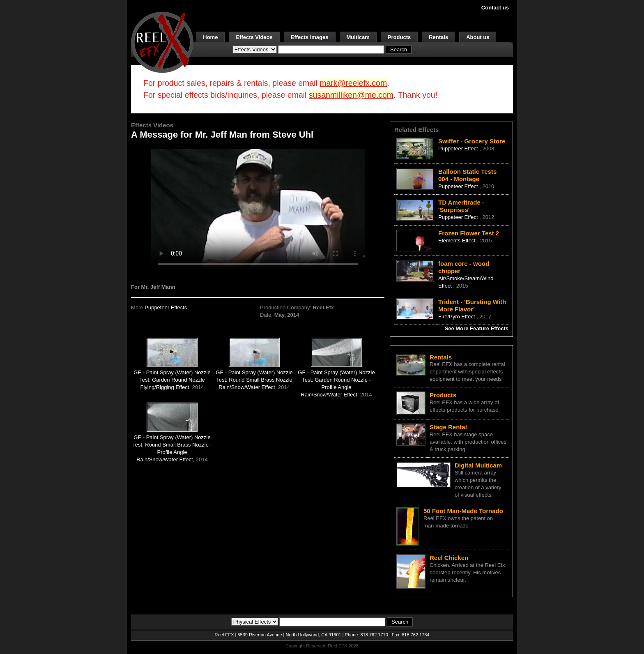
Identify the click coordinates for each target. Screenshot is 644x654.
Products (399, 37)
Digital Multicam (478, 465)
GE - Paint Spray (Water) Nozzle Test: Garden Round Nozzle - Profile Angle (336, 380)
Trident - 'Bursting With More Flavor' (472, 305)
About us (478, 37)
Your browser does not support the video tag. (258, 209)
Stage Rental (448, 427)
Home (210, 37)
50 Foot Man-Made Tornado (463, 511)
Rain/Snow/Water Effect (247, 387)
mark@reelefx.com (353, 83)
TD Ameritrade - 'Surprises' (461, 206)
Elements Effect (458, 241)
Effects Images (310, 37)
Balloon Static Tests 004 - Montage (467, 175)
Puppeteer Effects (166, 307)
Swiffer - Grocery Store (472, 141)
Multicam (358, 37)
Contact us (495, 8)
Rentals (438, 37)
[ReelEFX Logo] (162, 42)
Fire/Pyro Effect (457, 317)
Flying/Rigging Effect (164, 387)
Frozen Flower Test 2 (469, 233)
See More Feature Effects (477, 328)
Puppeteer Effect (459, 149)
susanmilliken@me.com (351, 95)
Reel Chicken (449, 558)
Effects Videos (254, 37)
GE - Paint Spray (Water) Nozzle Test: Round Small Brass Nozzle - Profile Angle (172, 445)
